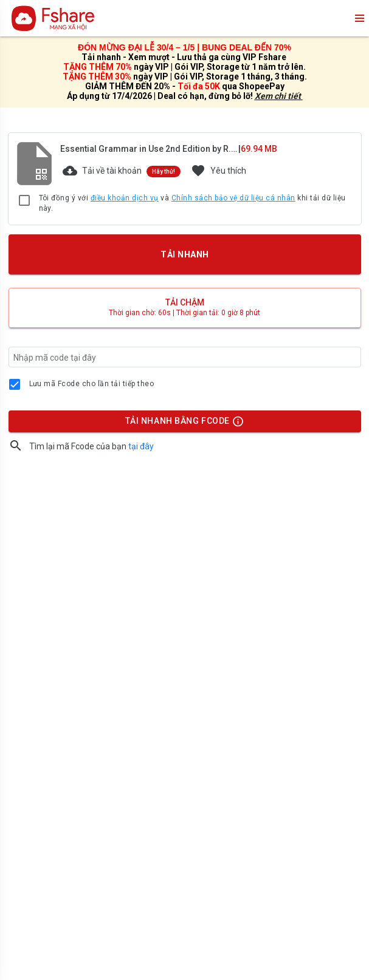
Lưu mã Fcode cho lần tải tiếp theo (92, 384)
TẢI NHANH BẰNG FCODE (179, 424)
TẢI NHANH (184, 254)
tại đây (141, 446)
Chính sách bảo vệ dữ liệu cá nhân (233, 198)
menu (359, 18)
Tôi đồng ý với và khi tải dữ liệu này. (192, 203)
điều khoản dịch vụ (125, 198)
